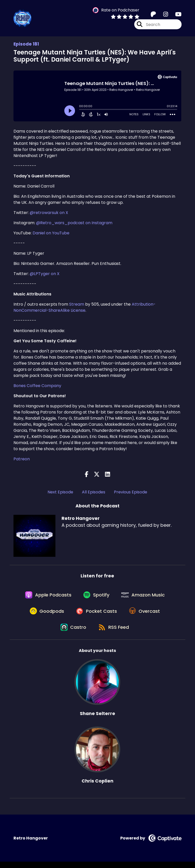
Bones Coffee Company (37, 386)
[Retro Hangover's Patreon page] (153, 15)
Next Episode (60, 492)
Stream (77, 304)
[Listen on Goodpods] (45, 615)
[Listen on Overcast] (146, 615)
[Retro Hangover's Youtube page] (175, 15)
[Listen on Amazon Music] (145, 596)
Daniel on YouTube (51, 233)
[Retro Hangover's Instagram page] (163, 15)
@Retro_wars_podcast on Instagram (74, 223)
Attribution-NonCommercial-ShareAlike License (85, 307)
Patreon (22, 459)
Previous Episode (131, 492)
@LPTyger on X (45, 274)
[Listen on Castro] (73, 633)
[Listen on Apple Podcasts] (47, 596)
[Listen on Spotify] (96, 597)
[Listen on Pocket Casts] (96, 615)
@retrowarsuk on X (49, 213)
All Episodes (94, 492)
